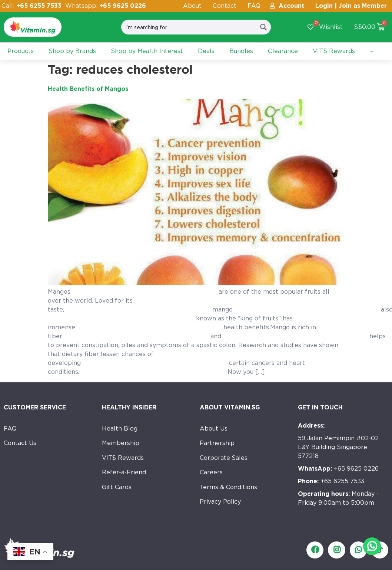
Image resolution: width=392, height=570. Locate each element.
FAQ (254, 6)
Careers (211, 473)
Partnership (217, 443)
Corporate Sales (224, 458)
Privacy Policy (220, 503)
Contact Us (20, 443)
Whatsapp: (106, 6)
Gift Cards (117, 488)
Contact (225, 6)
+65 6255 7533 (331, 481)
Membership (121, 443)
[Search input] (189, 27)
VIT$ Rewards (123, 458)
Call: (31, 6)
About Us (214, 429)
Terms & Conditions (229, 488)
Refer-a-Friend (124, 473)
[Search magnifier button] (263, 27)
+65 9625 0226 (338, 469)
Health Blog (120, 429)
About (192, 6)
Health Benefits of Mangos (88, 89)
